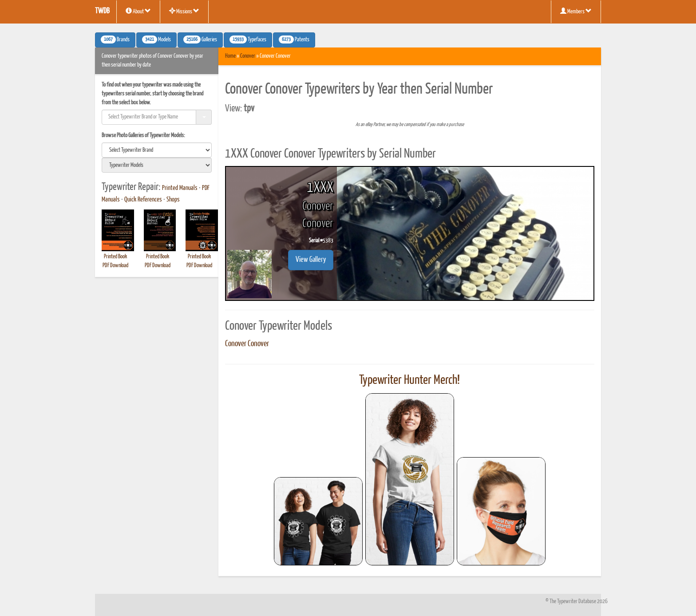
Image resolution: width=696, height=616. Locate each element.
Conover (248, 56)
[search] (157, 150)
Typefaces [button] (248, 39)
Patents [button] (294, 39)
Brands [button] (115, 39)
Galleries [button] (200, 39)
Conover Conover (247, 344)
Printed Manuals (180, 188)
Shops (173, 200)
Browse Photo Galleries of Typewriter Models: (143, 136)
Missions (184, 11)
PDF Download (115, 266)
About (138, 11)
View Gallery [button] (311, 260)
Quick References (143, 200)
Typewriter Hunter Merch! (409, 380)
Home (230, 56)
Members (576, 11)
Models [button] (156, 39)
